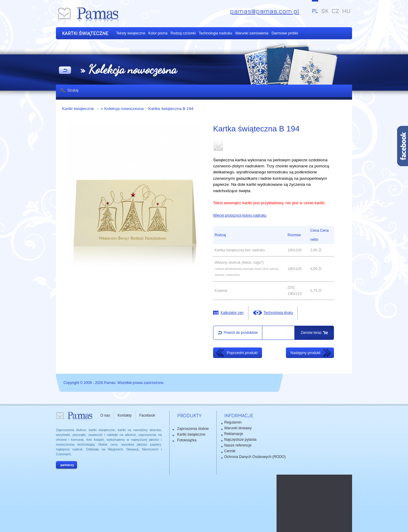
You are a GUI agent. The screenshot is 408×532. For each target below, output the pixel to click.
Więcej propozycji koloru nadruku (240, 215)
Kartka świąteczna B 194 (171, 109)
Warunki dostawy (238, 428)
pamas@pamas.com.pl (265, 11)
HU (346, 11)
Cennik (230, 451)
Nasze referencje (238, 445)
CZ (335, 11)
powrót (65, 71)
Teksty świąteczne (131, 33)
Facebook (147, 415)
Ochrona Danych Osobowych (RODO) (255, 457)
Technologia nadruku (215, 33)
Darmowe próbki (285, 33)
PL (315, 11)
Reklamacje (234, 434)
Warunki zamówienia (252, 33)
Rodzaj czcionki (183, 33)
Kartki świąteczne (79, 109)
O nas (105, 415)
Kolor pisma (158, 33)
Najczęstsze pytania (240, 440)
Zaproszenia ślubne (193, 429)
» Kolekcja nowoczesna (122, 109)
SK (325, 11)
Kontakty (125, 415)
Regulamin (233, 422)
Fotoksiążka (187, 440)
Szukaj (73, 90)
